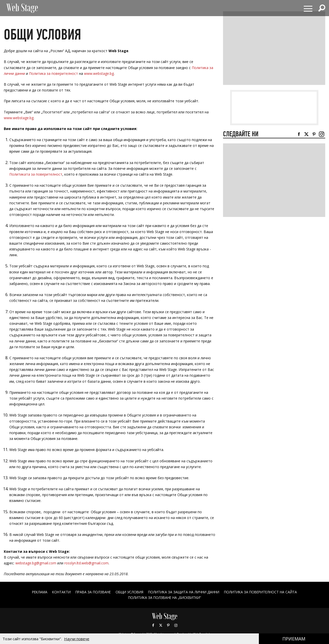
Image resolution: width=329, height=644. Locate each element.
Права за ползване (90, 592)
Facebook (153, 625)
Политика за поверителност (53, 73)
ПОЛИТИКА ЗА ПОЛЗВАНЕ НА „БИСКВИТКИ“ (165, 598)
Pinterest (168, 625)
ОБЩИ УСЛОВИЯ (128, 592)
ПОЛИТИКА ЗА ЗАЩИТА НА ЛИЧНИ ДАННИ (185, 592)
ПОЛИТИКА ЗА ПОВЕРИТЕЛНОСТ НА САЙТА (265, 592)
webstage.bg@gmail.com (36, 563)
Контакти (57, 592)
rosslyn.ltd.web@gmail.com (86, 563)
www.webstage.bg (99, 73)
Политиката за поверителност (36, 174)
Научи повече (77, 639)
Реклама (34, 592)
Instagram (176, 625)
